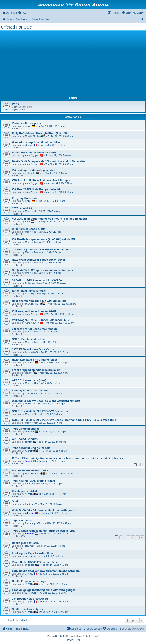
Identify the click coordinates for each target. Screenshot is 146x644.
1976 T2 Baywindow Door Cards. (33, 349)
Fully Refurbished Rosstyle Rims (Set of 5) (40, 133)
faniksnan (30, 283)
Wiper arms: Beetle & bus (29, 229)
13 (133, 537)
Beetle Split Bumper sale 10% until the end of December (49, 161)
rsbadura (29, 363)
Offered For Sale (16, 27)
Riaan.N (29, 373)
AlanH (28, 126)
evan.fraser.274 (33, 304)
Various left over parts (26, 123)
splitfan (29, 442)
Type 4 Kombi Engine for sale (31, 448)
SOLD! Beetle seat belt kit (29, 339)
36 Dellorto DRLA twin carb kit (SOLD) (37, 280)
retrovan (30, 513)
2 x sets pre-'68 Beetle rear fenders (35, 329)
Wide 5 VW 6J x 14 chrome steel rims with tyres (43, 510)
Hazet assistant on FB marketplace (35, 360)
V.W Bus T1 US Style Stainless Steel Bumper (41, 180)
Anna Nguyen (32, 155)
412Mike (29, 451)
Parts (15, 104)
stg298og (30, 546)
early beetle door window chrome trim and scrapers (46, 571)
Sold (15, 501)
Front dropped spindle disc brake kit (36, 370)
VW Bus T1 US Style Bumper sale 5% (36, 189)
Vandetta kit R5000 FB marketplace (35, 562)
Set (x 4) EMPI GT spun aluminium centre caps (42, 270)
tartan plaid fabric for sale (29, 291)
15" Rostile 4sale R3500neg (30, 599)
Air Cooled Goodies (25, 439)
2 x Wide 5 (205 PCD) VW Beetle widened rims (42, 249)
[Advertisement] (73, 63)
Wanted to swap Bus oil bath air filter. (36, 142)
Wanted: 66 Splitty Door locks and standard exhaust (46, 401)
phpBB (62, 636)
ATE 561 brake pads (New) (29, 380)
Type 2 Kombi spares (26, 429)
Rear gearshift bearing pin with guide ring (39, 301)
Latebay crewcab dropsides (30, 391)
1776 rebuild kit (22, 208)
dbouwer (29, 432)
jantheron (30, 556)
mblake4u (30, 173)
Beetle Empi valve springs (29, 581)
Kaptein (29, 484)
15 (142, 537)
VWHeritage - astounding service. (34, 170)
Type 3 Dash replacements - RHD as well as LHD (44, 531)
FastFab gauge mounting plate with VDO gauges (44, 590)
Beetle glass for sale (25, 543)
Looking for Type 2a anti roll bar (33, 553)
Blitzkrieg (30, 293)
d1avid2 (29, 393)
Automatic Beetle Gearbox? (30, 471)
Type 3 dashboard (24, 520)
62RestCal (30, 593)
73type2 (29, 145)
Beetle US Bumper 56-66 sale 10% (34, 152)
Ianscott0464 (32, 352)
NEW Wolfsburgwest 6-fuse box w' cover (39, 260)
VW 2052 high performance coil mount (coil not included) (49, 219)
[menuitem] (22, 13)
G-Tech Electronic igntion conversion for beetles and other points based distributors (67, 458)
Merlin (28, 211)
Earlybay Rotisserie (25, 198)
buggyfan (30, 565)
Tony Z (29, 461)
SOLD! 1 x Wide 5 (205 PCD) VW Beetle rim (40, 411)
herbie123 (30, 404)
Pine (27, 221)
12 (129, 537)
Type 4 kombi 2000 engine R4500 (33, 481)
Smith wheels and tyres (27, 609)
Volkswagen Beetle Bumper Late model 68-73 (42, 320)
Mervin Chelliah (33, 136)
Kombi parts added (24, 491)
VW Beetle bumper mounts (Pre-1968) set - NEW (43, 239)
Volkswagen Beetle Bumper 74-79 (34, 311)
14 (137, 537)
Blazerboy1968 (33, 523)
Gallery (140, 13)
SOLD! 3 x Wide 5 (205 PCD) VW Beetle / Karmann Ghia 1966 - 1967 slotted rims (64, 420)
